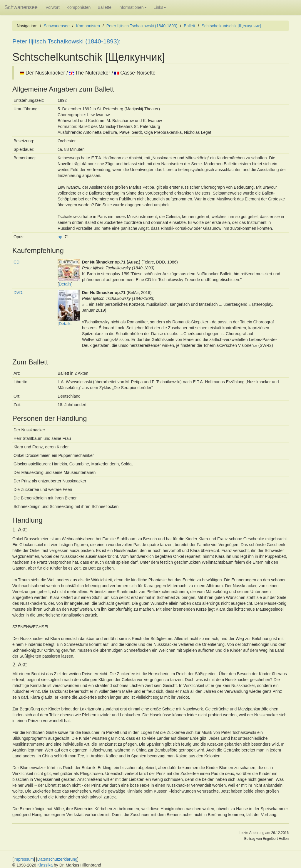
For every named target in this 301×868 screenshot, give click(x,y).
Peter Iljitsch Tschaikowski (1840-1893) (142, 26)
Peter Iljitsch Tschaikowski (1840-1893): (66, 41)
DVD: (18, 293)
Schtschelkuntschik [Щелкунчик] (231, 26)
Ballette (104, 7)
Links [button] (160, 7)
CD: (17, 262)
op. (60, 237)
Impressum (24, 859)
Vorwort (52, 7)
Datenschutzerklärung (57, 859)
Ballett (189, 26)
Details (65, 284)
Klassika (45, 865)
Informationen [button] (133, 7)
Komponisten (79, 7)
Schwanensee (21, 7)
